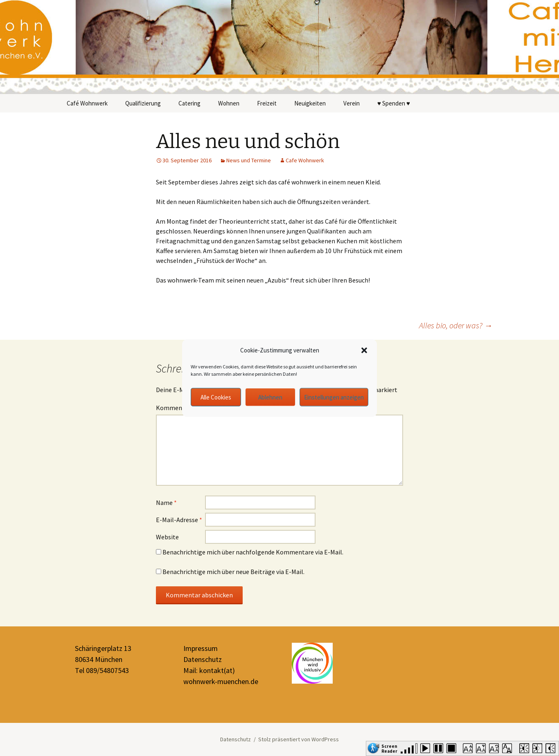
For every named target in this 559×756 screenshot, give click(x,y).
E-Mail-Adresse (179, 520)
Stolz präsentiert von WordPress (299, 739)
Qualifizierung (143, 103)
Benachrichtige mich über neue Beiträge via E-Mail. (233, 572)
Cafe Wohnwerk (305, 160)
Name (166, 503)
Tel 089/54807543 (102, 670)
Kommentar (175, 408)
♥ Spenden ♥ (394, 103)
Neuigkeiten (310, 103)
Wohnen (229, 103)
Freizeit (267, 103)
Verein (352, 103)
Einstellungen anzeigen (334, 397)
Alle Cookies (216, 397)
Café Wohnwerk (87, 103)
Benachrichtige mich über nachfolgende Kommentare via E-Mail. (253, 552)
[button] (364, 350)
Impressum (201, 648)
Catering (189, 103)
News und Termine (249, 160)
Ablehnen (270, 397)
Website (167, 537)
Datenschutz (203, 659)
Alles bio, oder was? (456, 325)
